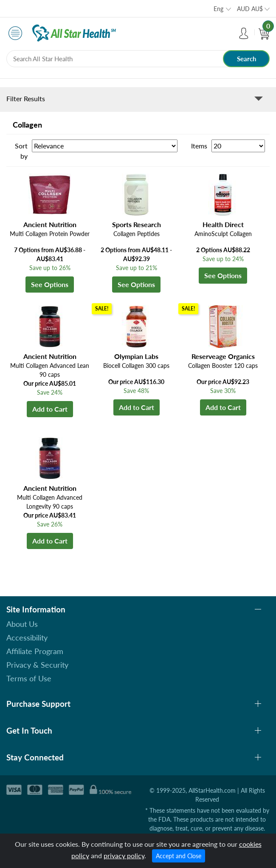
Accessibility (27, 637)
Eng (218, 9)
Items (199, 146)
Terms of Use (29, 678)
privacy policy (124, 855)
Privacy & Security (37, 665)
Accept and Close (179, 856)
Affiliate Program (35, 651)
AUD (250, 9)
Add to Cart (50, 409)
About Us (22, 624)
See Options (50, 284)
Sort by (21, 151)
